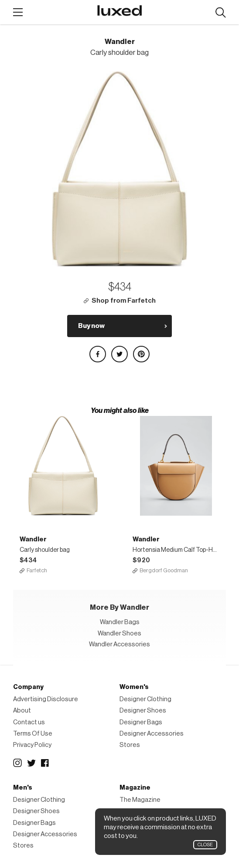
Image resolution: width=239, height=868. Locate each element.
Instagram (17, 763)
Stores (130, 745)
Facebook (45, 763)
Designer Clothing (145, 699)
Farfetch (37, 570)
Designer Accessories (152, 734)
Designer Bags (141, 722)
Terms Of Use (33, 734)
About (22, 711)
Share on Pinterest (141, 354)
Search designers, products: (220, 13)
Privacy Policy (32, 745)
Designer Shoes (143, 711)
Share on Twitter (119, 354)
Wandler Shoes (119, 633)
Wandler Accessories (119, 644)
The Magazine (140, 800)
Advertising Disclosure (46, 699)
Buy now (91, 326)
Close (205, 845)
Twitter (31, 763)
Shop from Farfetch (124, 301)
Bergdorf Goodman (164, 570)
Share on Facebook (98, 354)
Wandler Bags (120, 622)
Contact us (29, 722)
